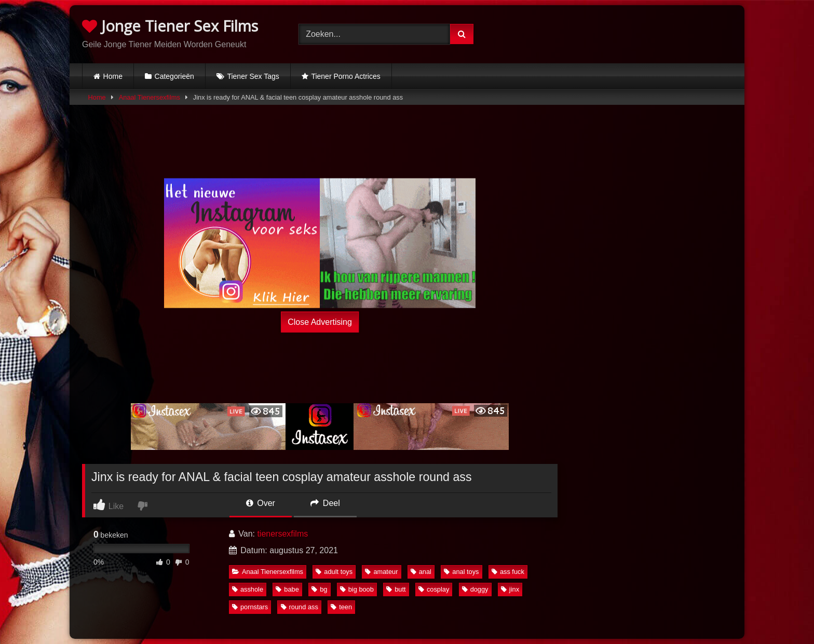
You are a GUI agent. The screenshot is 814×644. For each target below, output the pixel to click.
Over (261, 503)
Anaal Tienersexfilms (150, 97)
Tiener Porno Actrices (345, 76)
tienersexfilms (282, 534)
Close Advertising (320, 321)
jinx (510, 589)
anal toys (461, 572)
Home (113, 76)
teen (341, 607)
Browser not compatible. (624, 33)
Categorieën (174, 76)
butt (396, 589)
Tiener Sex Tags (253, 76)
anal (421, 572)
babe (287, 589)
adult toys (334, 572)
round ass (300, 607)
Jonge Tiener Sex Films (170, 26)
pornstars (250, 607)
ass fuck (508, 572)
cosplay (434, 589)
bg (319, 589)
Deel (325, 503)
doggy (475, 589)
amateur (381, 572)
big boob (357, 589)
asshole (248, 589)
